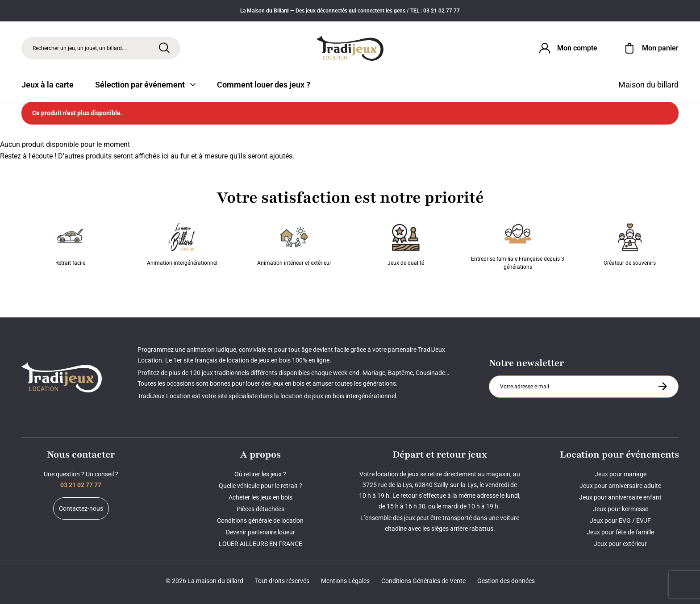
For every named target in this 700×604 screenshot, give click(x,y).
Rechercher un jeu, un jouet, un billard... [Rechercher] (79, 48)
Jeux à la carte (48, 85)
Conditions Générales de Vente (423, 581)
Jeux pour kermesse (621, 509)
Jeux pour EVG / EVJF (620, 521)
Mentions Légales (345, 581)
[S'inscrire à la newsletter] (662, 386)
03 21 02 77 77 (81, 485)
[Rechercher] (164, 48)
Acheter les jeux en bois (260, 497)
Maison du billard (648, 85)
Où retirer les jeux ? (260, 474)
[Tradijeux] (350, 48)
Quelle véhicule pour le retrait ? (260, 486)
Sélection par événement (145, 85)
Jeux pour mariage (621, 474)
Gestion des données (506, 581)
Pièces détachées (260, 509)
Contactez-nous (81, 508)
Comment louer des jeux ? (264, 85)
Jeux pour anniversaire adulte (620, 486)
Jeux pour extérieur (620, 544)
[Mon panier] (650, 48)
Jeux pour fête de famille (620, 532)
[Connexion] (567, 48)
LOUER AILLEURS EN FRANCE (260, 544)
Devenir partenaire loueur (260, 532)
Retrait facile (70, 245)
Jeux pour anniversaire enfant (620, 497)
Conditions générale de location (260, 521)
